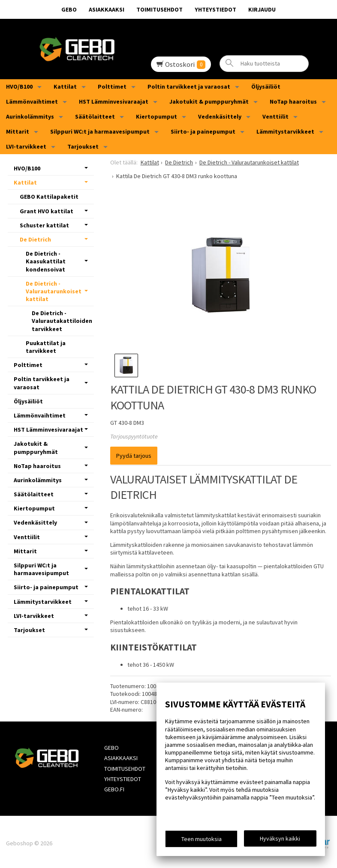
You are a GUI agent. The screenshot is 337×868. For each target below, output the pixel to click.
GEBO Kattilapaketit (49, 197)
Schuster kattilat (44, 225)
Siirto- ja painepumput (203, 131)
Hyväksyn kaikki (280, 838)
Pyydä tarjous (134, 456)
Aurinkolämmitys (30, 116)
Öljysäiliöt (266, 87)
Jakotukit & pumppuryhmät (209, 101)
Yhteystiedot (215, 9)
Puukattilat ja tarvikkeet (46, 347)
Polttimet (112, 87)
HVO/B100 (19, 87)
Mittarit (18, 131)
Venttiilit (275, 116)
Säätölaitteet (95, 116)
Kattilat (65, 87)
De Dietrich (35, 239)
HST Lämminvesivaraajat (114, 101)
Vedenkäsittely (220, 116)
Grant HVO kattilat (47, 211)
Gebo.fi (113, 787)
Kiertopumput (156, 116)
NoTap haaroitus (293, 101)
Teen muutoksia (202, 839)
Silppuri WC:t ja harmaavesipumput (100, 131)
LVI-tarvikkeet (26, 146)
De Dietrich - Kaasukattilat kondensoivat (46, 261)
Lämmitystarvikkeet (285, 131)
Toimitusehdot (159, 9)
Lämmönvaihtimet (32, 101)
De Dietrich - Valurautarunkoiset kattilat (54, 291)
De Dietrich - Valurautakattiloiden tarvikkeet (62, 321)
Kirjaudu (262, 9)
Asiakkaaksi (107, 9)
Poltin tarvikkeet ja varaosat (189, 87)
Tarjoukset (83, 146)
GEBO (69, 9)
